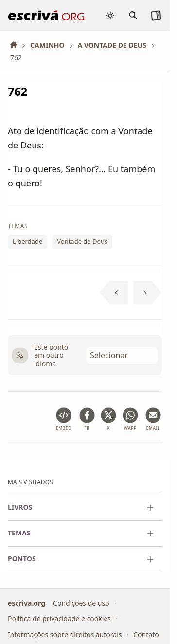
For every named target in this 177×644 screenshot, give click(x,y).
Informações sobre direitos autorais (65, 635)
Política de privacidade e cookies (59, 618)
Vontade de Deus (82, 241)
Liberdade (27, 241)
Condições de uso (81, 603)
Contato (146, 635)
